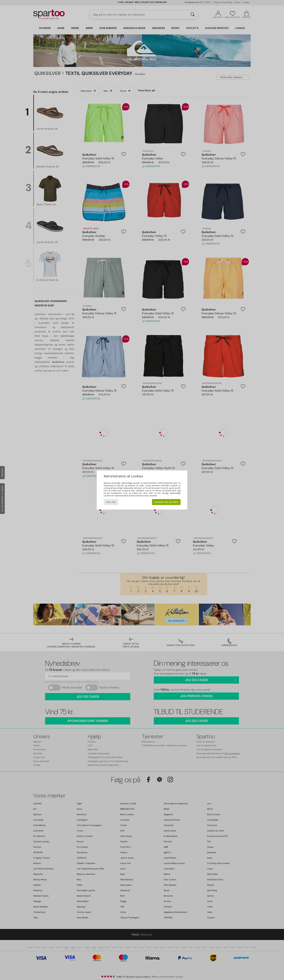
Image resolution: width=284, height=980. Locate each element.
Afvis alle (111, 502)
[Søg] (193, 15)
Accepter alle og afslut (166, 502)
